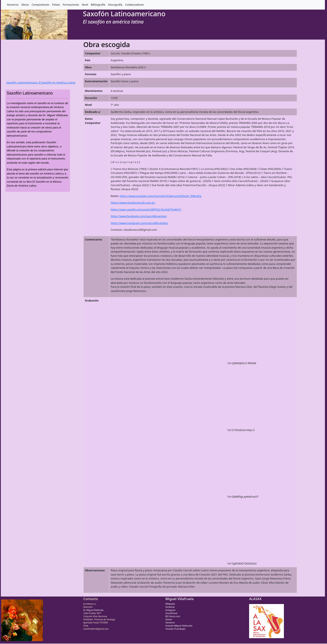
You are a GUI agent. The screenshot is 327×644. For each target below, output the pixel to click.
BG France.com (173, 616)
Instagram (170, 610)
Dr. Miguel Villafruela (93, 610)
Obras (25, 5)
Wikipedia (170, 604)
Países (56, 5)
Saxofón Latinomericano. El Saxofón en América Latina (41, 82)
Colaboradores (135, 5)
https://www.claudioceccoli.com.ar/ (133, 203)
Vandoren (170, 623)
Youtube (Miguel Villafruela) (179, 626)
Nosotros (13, 5)
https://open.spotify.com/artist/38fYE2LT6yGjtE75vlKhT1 (146, 209)
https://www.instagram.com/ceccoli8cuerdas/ (139, 223)
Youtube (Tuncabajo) (175, 629)
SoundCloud (171, 613)
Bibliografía (98, 5)
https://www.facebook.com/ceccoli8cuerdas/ (139, 216)
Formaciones (71, 5)
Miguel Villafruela (180, 599)
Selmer (169, 619)
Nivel (85, 5)
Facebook (170, 607)
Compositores (41, 5)
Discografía (115, 5)
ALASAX (255, 599)
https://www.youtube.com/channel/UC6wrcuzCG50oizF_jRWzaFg (160, 196)
